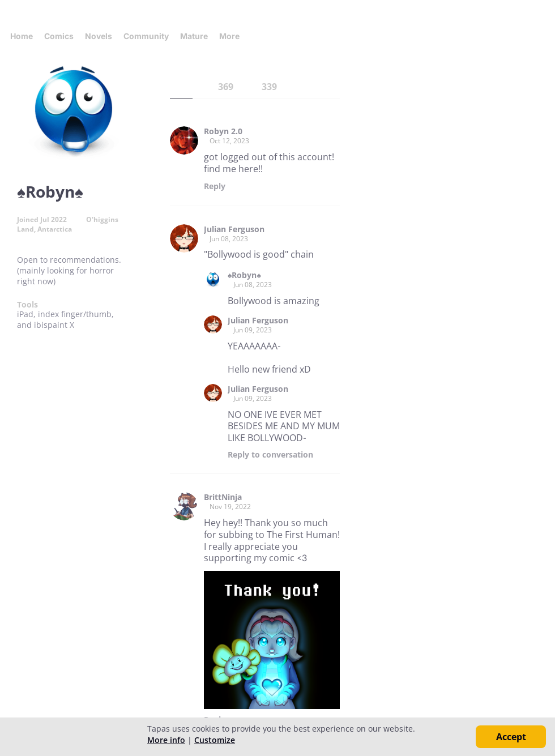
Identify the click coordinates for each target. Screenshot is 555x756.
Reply (215, 186)
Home (22, 36)
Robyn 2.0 (223, 131)
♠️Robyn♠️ (244, 275)
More (233, 36)
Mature (194, 36)
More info (166, 740)
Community (146, 36)
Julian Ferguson (234, 229)
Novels (99, 36)
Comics (59, 36)
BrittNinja (223, 497)
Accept (511, 737)
